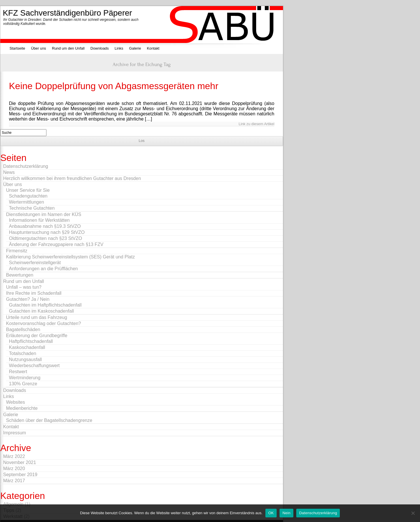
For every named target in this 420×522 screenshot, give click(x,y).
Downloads (99, 48)
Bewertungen (20, 275)
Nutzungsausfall (25, 359)
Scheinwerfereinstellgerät (35, 263)
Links (119, 48)
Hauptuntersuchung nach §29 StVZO (47, 232)
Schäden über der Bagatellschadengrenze (49, 420)
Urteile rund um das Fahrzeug (37, 317)
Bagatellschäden (23, 329)
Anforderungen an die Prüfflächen (43, 269)
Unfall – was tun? (24, 287)
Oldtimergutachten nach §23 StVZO (45, 238)
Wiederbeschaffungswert (34, 366)
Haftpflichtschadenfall (31, 341)
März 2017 (14, 481)
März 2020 (14, 469)
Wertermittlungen (27, 202)
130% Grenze (23, 384)
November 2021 (20, 462)
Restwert (18, 372)
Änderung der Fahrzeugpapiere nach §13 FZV (56, 244)
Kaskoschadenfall (27, 347)
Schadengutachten (28, 196)
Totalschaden (22, 353)
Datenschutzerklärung (26, 166)
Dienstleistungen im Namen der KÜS (44, 214)
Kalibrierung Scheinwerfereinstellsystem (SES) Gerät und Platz (70, 257)
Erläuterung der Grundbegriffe (37, 336)
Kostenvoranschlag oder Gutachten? (44, 323)
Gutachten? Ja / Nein (28, 299)
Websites (16, 402)
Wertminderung (25, 378)
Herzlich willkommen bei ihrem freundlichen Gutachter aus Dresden (72, 178)
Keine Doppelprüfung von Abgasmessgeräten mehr (114, 86)
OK (271, 513)
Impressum (15, 433)
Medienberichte (22, 408)
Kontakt (153, 48)
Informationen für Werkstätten (39, 220)
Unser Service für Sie (28, 190)
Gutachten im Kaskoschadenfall (41, 311)
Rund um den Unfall (68, 48)
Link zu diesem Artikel (256, 124)
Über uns (39, 48)
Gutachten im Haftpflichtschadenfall (45, 305)
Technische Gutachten (32, 208)
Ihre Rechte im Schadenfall (34, 293)
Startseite (17, 48)
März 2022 (14, 456)
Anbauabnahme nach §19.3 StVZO (45, 226)
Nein (286, 513)
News (9, 172)
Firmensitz (17, 251)
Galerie (135, 48)
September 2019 (20, 475)
